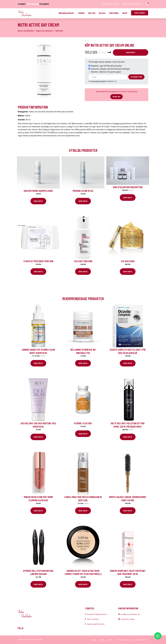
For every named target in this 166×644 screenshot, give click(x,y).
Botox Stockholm (26, 31)
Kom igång (140, 13)
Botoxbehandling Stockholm (97, 614)
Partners (114, 13)
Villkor (110, 640)
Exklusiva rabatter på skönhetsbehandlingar (111, 69)
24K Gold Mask (128, 261)
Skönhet (59, 31)
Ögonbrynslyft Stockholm (96, 624)
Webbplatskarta (141, 640)
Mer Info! (131, 52)
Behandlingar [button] (66, 13)
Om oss (92, 13)
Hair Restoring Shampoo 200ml (38, 191)
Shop (125, 13)
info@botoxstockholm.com (132, 4)
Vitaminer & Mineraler (56, 112)
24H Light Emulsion (83, 261)
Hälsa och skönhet (44, 31)
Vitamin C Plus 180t (83, 423)
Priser (81, 13)
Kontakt (102, 640)
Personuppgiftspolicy (124, 640)
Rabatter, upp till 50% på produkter (106, 66)
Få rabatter (136, 77)
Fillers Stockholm (93, 619)
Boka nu (117, 97)
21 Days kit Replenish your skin (38, 261)
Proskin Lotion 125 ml (83, 191)
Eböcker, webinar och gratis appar (106, 72)
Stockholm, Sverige (112, 4)
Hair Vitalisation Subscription (128, 187)
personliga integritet (98, 81)
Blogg (102, 13)
